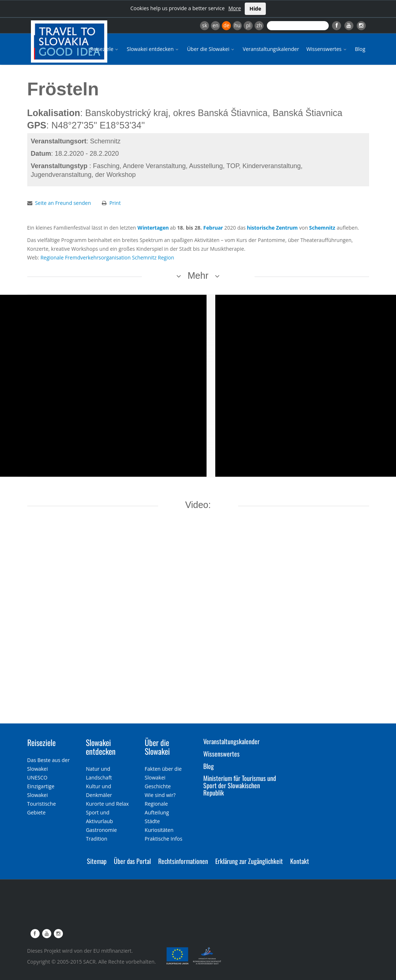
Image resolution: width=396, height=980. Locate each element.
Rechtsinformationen (183, 861)
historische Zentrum (272, 228)
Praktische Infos (164, 839)
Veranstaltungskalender (271, 49)
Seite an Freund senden (63, 203)
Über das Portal (132, 861)
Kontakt (300, 861)
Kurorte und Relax (107, 804)
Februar (213, 228)
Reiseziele (105, 49)
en (215, 25)
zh (259, 25)
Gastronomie (101, 830)
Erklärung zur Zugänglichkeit (249, 861)
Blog (360, 49)
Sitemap (97, 861)
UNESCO (37, 777)
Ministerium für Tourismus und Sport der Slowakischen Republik (240, 785)
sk (205, 25)
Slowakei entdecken (153, 49)
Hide (255, 9)
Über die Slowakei (211, 49)
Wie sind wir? (160, 795)
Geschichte (158, 786)
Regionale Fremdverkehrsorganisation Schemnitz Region (107, 257)
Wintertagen (153, 228)
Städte (152, 821)
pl (248, 25)
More (235, 8)
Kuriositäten (159, 830)
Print (115, 203)
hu (237, 25)
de (227, 25)
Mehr (198, 275)
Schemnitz (322, 228)
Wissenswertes (327, 49)
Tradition (97, 839)
